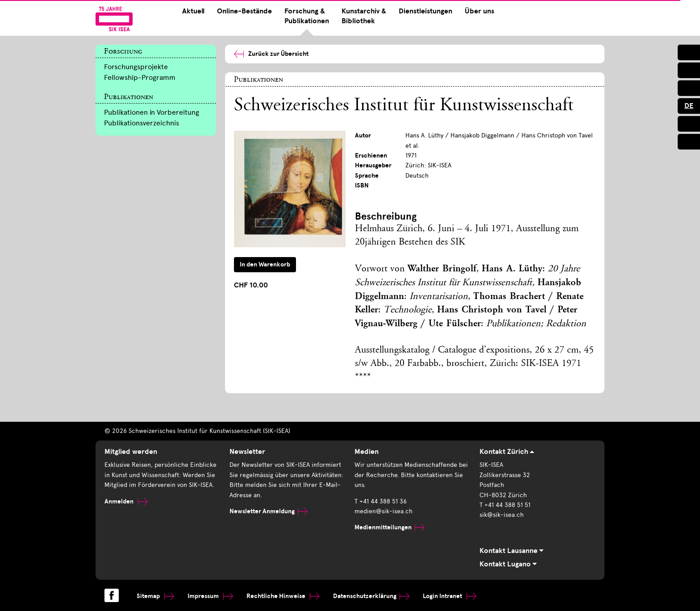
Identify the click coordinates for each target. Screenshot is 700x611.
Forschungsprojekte (136, 67)
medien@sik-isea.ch (383, 511)
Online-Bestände (244, 11)
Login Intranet (450, 596)
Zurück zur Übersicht (271, 54)
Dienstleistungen (425, 11)
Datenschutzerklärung (371, 596)
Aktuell (193, 11)
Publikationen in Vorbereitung (152, 112)
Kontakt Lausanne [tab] (511, 551)
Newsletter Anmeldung (269, 511)
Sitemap (155, 596)
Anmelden (126, 501)
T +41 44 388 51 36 (381, 501)
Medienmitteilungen (390, 527)
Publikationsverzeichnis (142, 123)
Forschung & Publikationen (307, 16)
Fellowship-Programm (140, 77)
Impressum (210, 596)
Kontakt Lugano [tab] (508, 564)
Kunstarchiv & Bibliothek (364, 16)
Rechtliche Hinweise (283, 596)
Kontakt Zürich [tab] (507, 452)
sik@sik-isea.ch (502, 515)
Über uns (479, 11)
